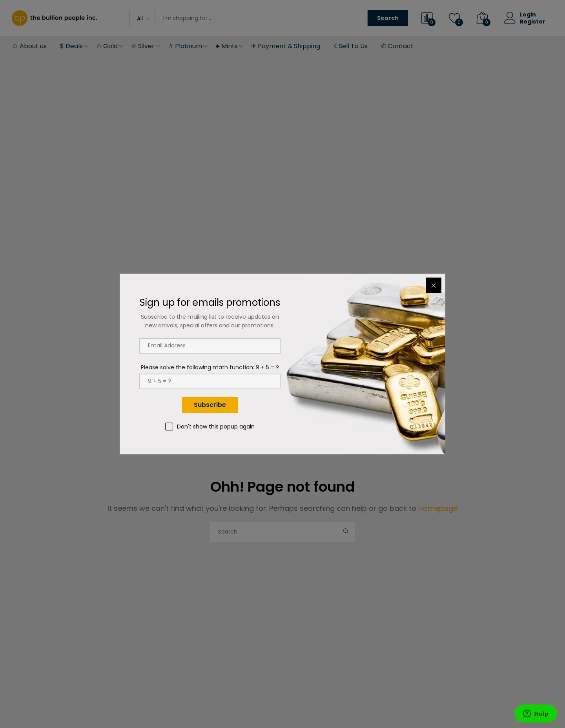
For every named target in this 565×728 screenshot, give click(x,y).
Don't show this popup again (216, 427)
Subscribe (210, 405)
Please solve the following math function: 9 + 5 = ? (210, 367)
